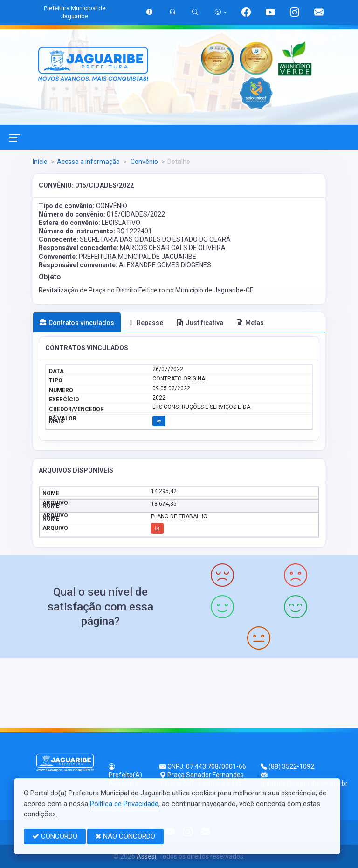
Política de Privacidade (124, 804)
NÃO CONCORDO (125, 836)
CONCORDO (55, 836)
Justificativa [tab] (200, 323)
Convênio (144, 162)
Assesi (146, 856)
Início (40, 162)
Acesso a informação (88, 162)
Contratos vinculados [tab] (77, 323)
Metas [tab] (250, 323)
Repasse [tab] (145, 323)
